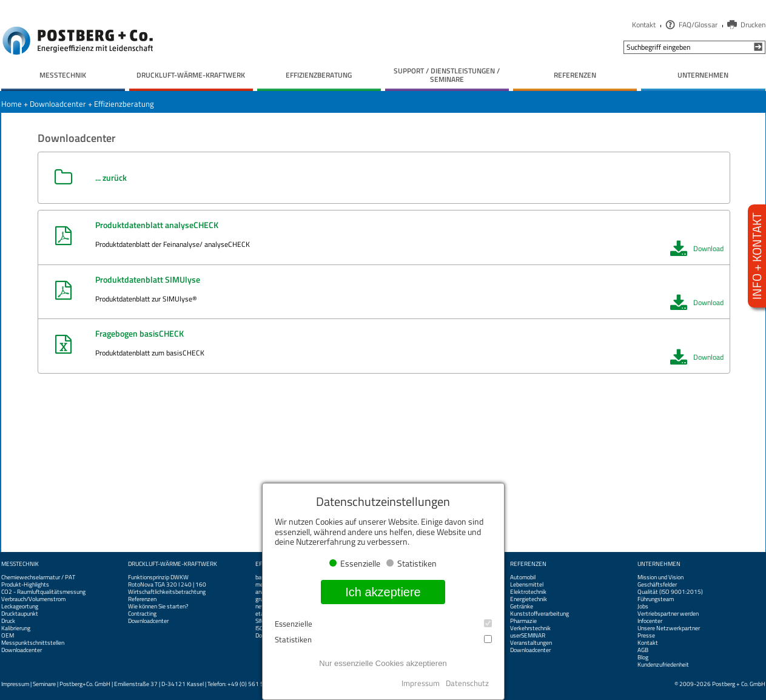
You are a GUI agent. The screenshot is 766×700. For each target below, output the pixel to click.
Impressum (15, 684)
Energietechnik (529, 599)
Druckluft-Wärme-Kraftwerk (173, 564)
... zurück (111, 177)
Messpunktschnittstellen (33, 643)
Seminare (44, 684)
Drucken (753, 25)
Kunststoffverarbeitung (539, 614)
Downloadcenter (58, 104)
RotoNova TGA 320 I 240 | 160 (167, 585)
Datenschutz (467, 683)
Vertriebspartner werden (668, 614)
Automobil (523, 577)
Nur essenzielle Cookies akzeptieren (383, 663)
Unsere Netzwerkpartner (669, 628)
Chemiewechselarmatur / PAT (38, 577)
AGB (643, 650)
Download (697, 249)
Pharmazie (523, 621)
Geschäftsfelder (657, 585)
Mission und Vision (660, 577)
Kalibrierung (16, 628)
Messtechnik (20, 564)
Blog (643, 658)
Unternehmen (659, 564)
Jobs (643, 607)
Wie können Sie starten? (158, 607)
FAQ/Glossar (698, 25)
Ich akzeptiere (383, 592)
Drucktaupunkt (20, 614)
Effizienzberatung (124, 104)
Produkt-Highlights (25, 585)
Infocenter (650, 621)
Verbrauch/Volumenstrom (33, 599)
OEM (8, 636)
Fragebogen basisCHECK (139, 334)
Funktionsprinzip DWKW (158, 577)
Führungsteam (656, 599)
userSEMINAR (528, 636)
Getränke (522, 607)
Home (12, 104)
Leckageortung (20, 607)
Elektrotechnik (528, 592)
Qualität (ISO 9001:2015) (670, 592)
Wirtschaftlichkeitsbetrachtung (167, 592)
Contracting (142, 614)
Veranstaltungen (531, 643)
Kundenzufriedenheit (663, 665)
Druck (8, 621)
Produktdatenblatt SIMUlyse (148, 280)
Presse (646, 636)
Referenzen (142, 599)
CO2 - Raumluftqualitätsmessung (43, 592)
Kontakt (644, 25)
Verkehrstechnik (530, 628)
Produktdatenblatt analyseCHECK (157, 225)
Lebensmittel (527, 585)
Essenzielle (383, 624)
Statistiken (383, 640)
